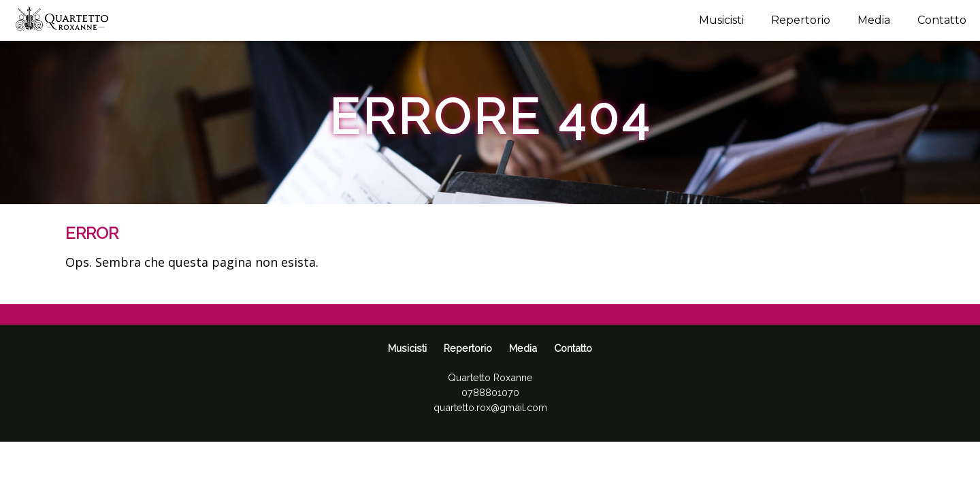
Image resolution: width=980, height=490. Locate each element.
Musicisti (721, 20)
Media (874, 20)
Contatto (942, 20)
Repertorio (801, 20)
